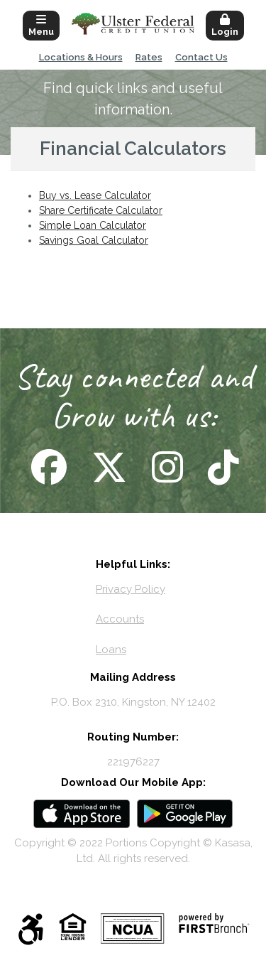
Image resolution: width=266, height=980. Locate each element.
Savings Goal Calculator (94, 240)
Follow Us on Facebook (47, 467)
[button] (41, 24)
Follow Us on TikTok (222, 467)
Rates (149, 57)
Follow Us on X (107, 467)
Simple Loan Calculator (93, 225)
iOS (82, 814)
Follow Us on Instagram (166, 467)
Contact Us (201, 57)
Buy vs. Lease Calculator (95, 195)
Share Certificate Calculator (101, 210)
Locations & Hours (81, 57)
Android (185, 814)
